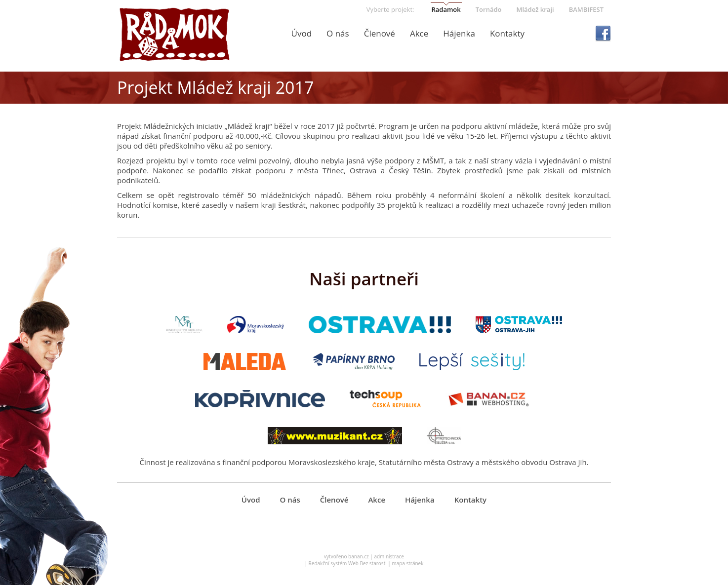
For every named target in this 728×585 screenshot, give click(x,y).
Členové (380, 33)
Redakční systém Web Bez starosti (348, 563)
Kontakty (507, 33)
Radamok (446, 9)
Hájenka (459, 33)
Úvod (302, 33)
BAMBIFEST (586, 9)
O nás (338, 33)
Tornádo (489, 9)
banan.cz (359, 556)
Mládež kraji (535, 9)
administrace (389, 556)
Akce (419, 33)
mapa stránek (407, 563)
